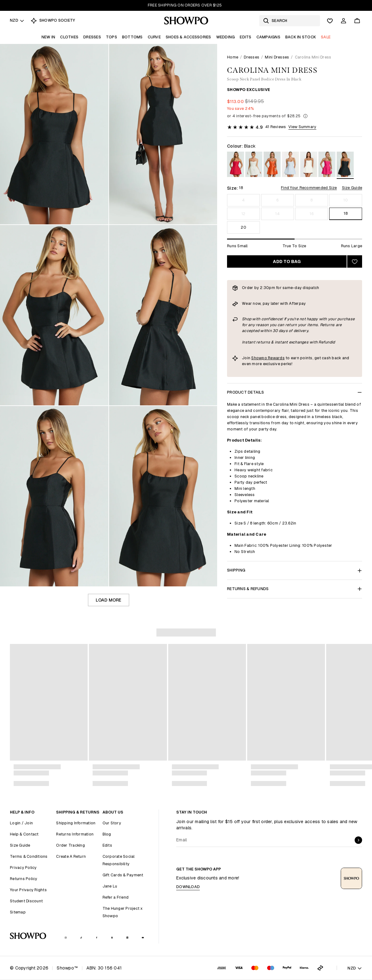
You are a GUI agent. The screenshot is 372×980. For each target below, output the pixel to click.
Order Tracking (70, 845)
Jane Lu (110, 886)
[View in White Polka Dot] (254, 165)
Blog (107, 834)
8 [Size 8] (311, 200)
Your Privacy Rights (28, 890)
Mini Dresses (277, 57)
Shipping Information (76, 823)
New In (48, 37)
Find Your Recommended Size (309, 188)
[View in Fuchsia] (327, 165)
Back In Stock (301, 37)
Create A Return (71, 856)
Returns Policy (24, 879)
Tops (112, 37)
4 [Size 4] (243, 200)
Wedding (226, 37)
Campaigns (268, 37)
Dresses (92, 37)
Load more (108, 600)
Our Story (112, 823)
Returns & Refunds (295, 589)
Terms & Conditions (29, 856)
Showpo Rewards (268, 358)
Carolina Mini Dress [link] (313, 57)
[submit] (358, 840)
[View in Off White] (309, 165)
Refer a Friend (116, 897)
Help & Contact (24, 834)
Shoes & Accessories (188, 37)
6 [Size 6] (277, 200)
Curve (154, 37)
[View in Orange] (272, 165)
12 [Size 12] (244, 214)
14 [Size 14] (278, 214)
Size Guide (352, 188)
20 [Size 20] (243, 227)
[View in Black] (345, 165)
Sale (326, 37)
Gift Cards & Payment (123, 875)
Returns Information (75, 834)
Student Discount (26, 901)
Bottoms (132, 37)
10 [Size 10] (346, 200)
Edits (245, 37)
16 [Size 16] (312, 214)
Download (188, 887)
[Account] (344, 21)
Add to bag (287, 261)
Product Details (295, 392)
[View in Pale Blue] (290, 165)
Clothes (69, 37)
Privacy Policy (23, 868)
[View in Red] (236, 165)
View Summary (302, 127)
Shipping (295, 570)
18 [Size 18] (346, 213)
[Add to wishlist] (355, 261)
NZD (17, 20)
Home (233, 57)
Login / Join (21, 823)
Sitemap (18, 912)
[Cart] (357, 21)
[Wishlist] (330, 21)
